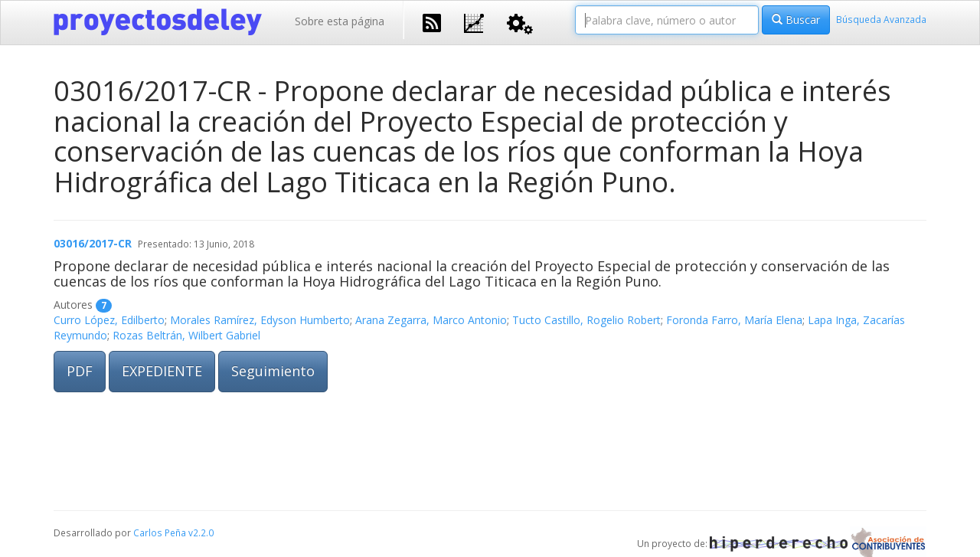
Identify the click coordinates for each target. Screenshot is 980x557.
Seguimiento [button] (273, 371)
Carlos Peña (160, 532)
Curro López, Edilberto (109, 320)
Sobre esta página (340, 21)
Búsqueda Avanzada (881, 19)
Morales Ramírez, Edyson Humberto (260, 320)
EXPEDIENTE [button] (162, 371)
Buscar (796, 20)
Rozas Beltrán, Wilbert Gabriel (186, 335)
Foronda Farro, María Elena (734, 320)
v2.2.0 (201, 532)
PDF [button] (80, 371)
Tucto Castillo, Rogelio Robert (586, 320)
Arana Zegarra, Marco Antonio (431, 320)
